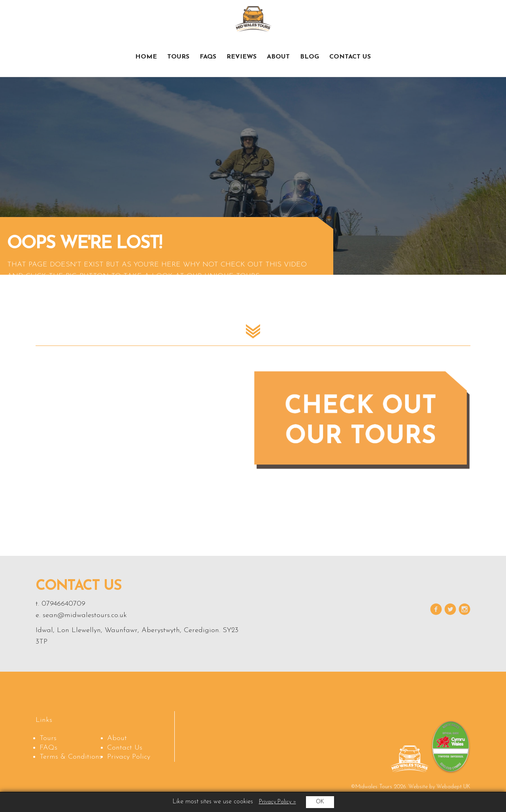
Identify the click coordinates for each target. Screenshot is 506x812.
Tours (178, 57)
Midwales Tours (253, 19)
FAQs (208, 57)
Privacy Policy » (278, 802)
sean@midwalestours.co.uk (85, 615)
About (278, 57)
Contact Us (350, 57)
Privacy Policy (129, 757)
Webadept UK (453, 787)
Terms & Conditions (71, 757)
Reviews (242, 57)
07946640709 (63, 604)
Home (146, 57)
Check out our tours (432, 22)
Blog (310, 57)
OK (320, 802)
